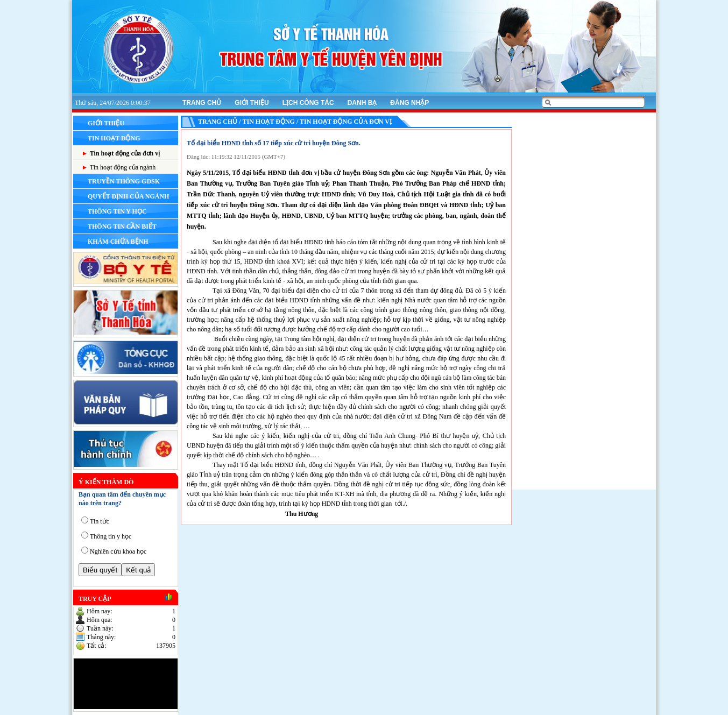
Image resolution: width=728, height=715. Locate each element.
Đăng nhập (409, 103)
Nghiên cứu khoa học (118, 551)
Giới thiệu (252, 103)
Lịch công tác (308, 103)
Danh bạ (362, 103)
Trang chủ (202, 103)
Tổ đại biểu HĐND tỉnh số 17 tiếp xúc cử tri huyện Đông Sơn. (274, 143)
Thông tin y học (111, 536)
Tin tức (100, 521)
